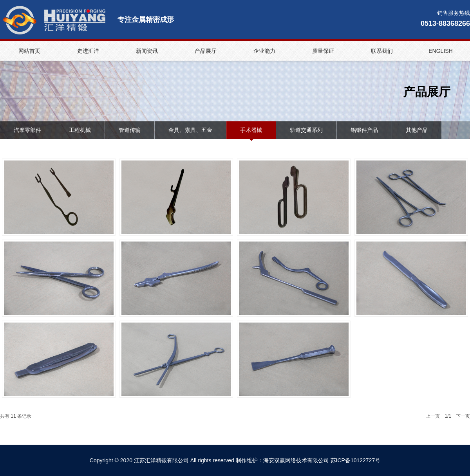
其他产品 (417, 130)
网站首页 (29, 51)
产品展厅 (206, 51)
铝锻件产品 (364, 130)
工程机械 (80, 130)
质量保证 (323, 51)
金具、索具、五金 (190, 130)
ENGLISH (440, 51)
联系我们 (382, 51)
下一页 (463, 416)
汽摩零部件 (27, 130)
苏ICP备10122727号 (356, 460)
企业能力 (264, 51)
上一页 (433, 416)
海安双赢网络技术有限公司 (296, 460)
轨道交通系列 (306, 130)
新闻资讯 (147, 51)
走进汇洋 (88, 51)
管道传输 (130, 130)
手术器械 (251, 130)
